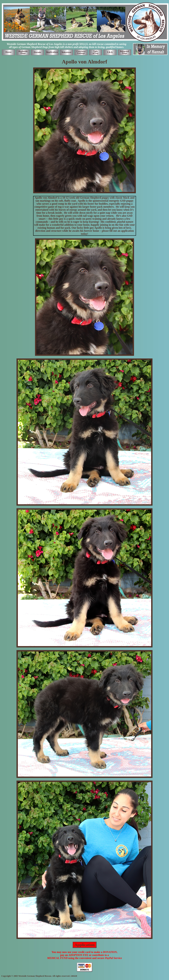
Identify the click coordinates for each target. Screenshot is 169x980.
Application (84, 945)
